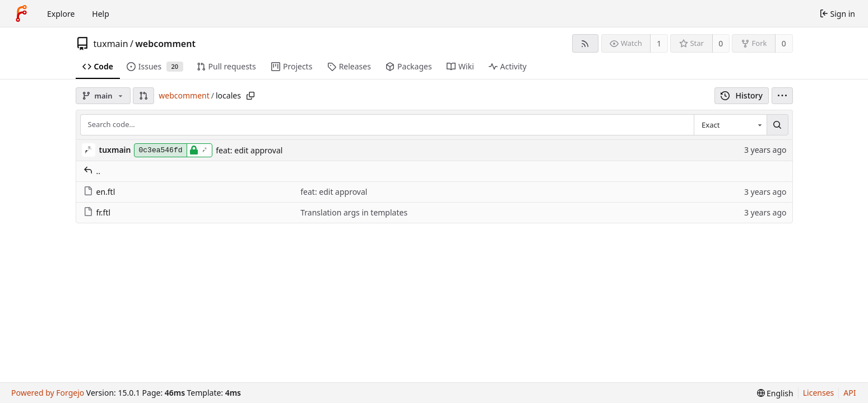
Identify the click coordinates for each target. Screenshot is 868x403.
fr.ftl (97, 212)
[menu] (782, 96)
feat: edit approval (249, 150)
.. (92, 171)
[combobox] (730, 125)
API (850, 393)
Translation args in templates (354, 212)
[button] (143, 96)
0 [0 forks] (784, 43)
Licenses (819, 393)
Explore (61, 14)
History (742, 95)
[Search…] (777, 125)
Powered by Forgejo (48, 393)
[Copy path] (250, 96)
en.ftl (99, 192)
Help (101, 14)
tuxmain (111, 44)
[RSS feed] (585, 43)
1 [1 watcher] (659, 43)
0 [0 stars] (721, 43)
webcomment (166, 44)
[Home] (21, 13)
